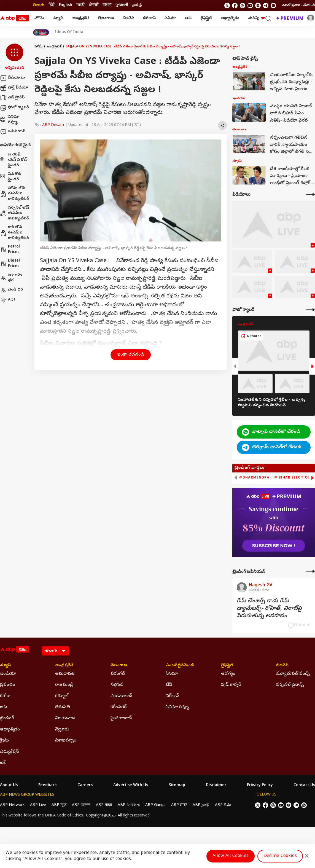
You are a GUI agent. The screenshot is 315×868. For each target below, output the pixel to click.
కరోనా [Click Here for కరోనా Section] (5, 696)
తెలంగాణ (106, 18)
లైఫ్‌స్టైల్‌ (206, 18)
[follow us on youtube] (250, 6)
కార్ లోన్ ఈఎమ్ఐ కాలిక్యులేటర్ (14, 233)
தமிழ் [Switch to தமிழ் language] (137, 5)
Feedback (48, 786)
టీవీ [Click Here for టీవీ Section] (169, 685)
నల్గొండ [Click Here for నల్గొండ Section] (117, 685)
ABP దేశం (223, 805)
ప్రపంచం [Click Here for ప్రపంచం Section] (8, 685)
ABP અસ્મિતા (129, 805)
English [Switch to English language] (65, 5)
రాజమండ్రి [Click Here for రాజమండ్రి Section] (64, 685)
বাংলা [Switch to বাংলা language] (107, 5)
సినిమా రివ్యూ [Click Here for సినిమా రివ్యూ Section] (177, 707)
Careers (85, 786)
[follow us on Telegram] (266, 6)
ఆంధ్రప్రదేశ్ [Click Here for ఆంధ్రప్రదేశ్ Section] (64, 666)
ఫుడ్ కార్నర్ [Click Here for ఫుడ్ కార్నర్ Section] (231, 685)
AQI (8, 300)
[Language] (56, 651)
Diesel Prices (10, 264)
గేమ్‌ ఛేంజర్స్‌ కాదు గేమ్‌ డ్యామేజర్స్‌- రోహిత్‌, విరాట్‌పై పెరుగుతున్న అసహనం (269, 609)
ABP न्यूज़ (59, 805)
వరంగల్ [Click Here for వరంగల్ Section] (118, 674)
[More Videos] (311, 194)
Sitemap (177, 786)
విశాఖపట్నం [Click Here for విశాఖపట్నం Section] (66, 741)
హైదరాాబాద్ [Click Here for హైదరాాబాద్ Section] (121, 718)
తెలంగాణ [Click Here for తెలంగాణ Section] (119, 666)
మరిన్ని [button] (256, 18)
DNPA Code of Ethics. (64, 816)
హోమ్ (39, 18)
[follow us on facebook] (235, 6)
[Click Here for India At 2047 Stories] (41, 32)
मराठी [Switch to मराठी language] (80, 5)
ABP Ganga (155, 805)
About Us (9, 786)
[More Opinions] (311, 571)
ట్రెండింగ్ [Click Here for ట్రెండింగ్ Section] (7, 718)
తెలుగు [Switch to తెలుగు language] (39, 5)
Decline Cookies (280, 856)
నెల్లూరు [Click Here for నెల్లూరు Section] (62, 730)
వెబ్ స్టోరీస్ (12, 98)
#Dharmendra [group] (254, 477)
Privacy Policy (260, 786)
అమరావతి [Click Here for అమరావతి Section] (65, 674)
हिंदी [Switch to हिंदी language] (52, 5)
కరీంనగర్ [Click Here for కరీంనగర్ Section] (119, 707)
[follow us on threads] (243, 6)
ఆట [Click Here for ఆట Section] (4, 707)
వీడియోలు (12, 78)
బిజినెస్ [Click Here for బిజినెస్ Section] (282, 666)
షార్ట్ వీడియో (14, 88)
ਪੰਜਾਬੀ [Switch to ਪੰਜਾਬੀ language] (94, 5)
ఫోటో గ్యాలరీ (14, 108)
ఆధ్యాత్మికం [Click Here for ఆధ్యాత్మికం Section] (10, 730)
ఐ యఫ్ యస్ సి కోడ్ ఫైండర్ (14, 160)
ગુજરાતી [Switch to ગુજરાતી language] (122, 5)
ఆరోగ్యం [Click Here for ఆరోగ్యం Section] (228, 674)
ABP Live (38, 805)
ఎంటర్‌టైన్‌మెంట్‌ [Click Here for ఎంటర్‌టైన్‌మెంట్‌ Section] (180, 666)
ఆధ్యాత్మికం (230, 18)
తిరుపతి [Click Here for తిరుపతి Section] (63, 707)
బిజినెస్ (128, 18)
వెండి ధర (12, 290)
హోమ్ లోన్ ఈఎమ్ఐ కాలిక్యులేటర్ (14, 194)
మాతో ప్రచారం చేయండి (299, 6)
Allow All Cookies (231, 856)
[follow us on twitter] (227, 6)
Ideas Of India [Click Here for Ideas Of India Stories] (69, 33)
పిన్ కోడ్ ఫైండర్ (10, 177)
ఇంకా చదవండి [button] (131, 355)
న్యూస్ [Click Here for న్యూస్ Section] (6, 666)
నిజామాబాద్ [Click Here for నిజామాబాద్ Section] (121, 696)
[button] (14, 57)
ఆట (188, 18)
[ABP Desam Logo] (14, 18)
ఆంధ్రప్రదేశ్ (81, 18)
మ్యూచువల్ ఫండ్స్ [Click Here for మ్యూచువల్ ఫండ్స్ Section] (293, 674)
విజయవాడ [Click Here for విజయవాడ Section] (65, 718)
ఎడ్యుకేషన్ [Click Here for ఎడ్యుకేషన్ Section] (9, 752)
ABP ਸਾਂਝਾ (179, 805)
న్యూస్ (58, 18)
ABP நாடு (201, 805)
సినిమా (170, 18)
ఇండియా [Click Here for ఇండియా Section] (8, 674)
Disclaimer (216, 786)
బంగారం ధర (11, 278)
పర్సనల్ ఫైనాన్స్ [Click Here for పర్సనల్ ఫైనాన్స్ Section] (290, 685)
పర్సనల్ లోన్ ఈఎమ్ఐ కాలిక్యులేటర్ (14, 213)
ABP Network (12, 805)
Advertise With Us (131, 786)
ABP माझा (104, 805)
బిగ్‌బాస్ (149, 18)
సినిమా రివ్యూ (10, 120)
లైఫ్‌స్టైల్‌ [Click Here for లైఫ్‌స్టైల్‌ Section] (227, 666)
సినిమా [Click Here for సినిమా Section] (172, 674)
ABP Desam (53, 125)
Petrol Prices (10, 250)
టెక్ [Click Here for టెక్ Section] (3, 763)
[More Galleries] (311, 310)
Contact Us (304, 786)
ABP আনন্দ (81, 805)
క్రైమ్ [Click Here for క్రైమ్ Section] (4, 741)
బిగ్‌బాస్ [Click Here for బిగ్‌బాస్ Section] (172, 696)
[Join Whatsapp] (273, 6)
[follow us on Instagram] (258, 6)
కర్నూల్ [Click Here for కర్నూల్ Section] (62, 696)
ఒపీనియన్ (13, 132)
